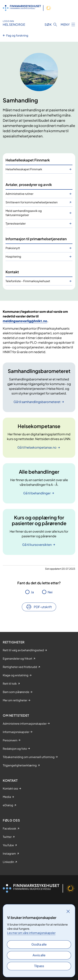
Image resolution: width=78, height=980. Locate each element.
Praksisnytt (13, 248)
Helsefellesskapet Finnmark (24, 169)
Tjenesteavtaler (16, 223)
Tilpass (39, 966)
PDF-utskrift (43, 607)
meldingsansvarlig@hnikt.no (25, 321)
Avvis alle (39, 955)
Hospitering (13, 256)
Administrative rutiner (19, 194)
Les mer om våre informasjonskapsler (31, 933)
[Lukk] (68, 911)
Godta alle (39, 944)
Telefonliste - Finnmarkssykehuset (28, 281)
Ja (32, 592)
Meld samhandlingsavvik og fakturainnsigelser (24, 213)
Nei (50, 592)
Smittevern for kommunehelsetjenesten (32, 202)
